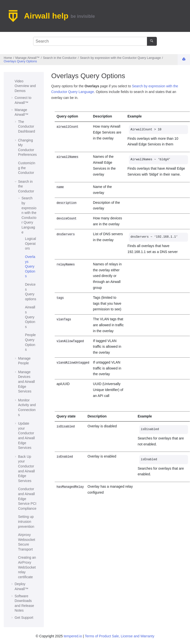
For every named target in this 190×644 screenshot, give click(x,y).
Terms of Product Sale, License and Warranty (119, 636)
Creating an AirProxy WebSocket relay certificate (27, 567)
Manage (27, 58)
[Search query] (95, 41)
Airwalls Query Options (30, 317)
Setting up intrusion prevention (26, 521)
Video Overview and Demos (25, 86)
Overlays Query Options (20, 61)
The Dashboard (27, 126)
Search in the (60, 58)
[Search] (152, 41)
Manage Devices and (26, 382)
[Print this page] (184, 59)
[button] (13, 81)
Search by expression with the (120, 58)
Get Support (24, 618)
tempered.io (73, 636)
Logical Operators (30, 243)
